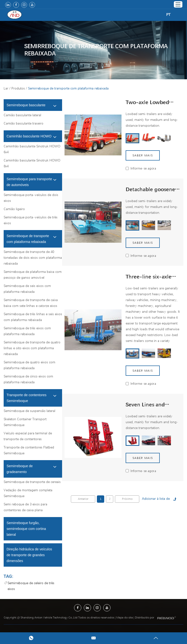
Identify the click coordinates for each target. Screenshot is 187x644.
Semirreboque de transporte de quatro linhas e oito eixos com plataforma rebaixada (32, 348)
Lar (6, 88)
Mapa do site (125, 618)
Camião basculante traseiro (23, 123)
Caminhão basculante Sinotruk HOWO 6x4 (32, 149)
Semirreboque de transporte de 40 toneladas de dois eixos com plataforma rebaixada (33, 258)
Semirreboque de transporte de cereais (32, 482)
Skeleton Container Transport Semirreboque (25, 422)
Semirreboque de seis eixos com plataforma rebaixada (27, 289)
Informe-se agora (143, 168)
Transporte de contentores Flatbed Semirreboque (29, 450)
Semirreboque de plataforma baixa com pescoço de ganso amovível (33, 275)
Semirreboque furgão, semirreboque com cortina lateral (26, 529)
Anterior (83, 499)
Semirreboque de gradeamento (32, 469)
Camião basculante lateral (22, 115)
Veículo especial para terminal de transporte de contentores (28, 436)
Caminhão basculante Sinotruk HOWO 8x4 (32, 163)
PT (168, 14)
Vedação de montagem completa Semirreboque (28, 493)
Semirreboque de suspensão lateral (29, 411)
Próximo (127, 499)
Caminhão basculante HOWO (32, 137)
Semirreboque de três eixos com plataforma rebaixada (27, 331)
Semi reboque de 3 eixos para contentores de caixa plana (25, 507)
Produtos (18, 88)
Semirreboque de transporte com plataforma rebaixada (96, 50)
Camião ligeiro (14, 209)
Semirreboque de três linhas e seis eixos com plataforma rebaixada (33, 317)
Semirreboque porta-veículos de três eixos (31, 220)
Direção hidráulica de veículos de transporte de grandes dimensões (29, 555)
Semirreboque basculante (32, 106)
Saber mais (143, 156)
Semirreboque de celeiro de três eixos (31, 586)
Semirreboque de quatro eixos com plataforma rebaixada (29, 365)
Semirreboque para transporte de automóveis (32, 182)
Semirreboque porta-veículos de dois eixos (31, 198)
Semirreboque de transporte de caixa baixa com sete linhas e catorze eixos (31, 303)
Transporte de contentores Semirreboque (32, 398)
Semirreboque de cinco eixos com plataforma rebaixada (28, 379)
